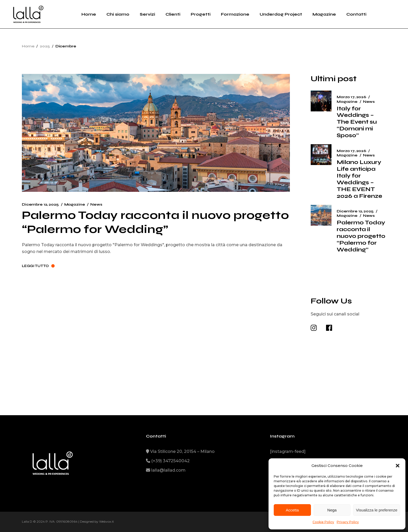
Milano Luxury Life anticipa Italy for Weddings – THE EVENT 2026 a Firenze (359, 179)
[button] (398, 466)
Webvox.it (107, 521)
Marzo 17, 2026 (351, 97)
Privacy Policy (348, 522)
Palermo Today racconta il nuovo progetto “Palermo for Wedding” (155, 222)
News (96, 204)
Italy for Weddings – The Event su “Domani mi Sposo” (357, 122)
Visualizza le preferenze (377, 510)
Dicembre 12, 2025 (40, 204)
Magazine (75, 204)
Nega (332, 510)
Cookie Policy (323, 522)
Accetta (292, 510)
